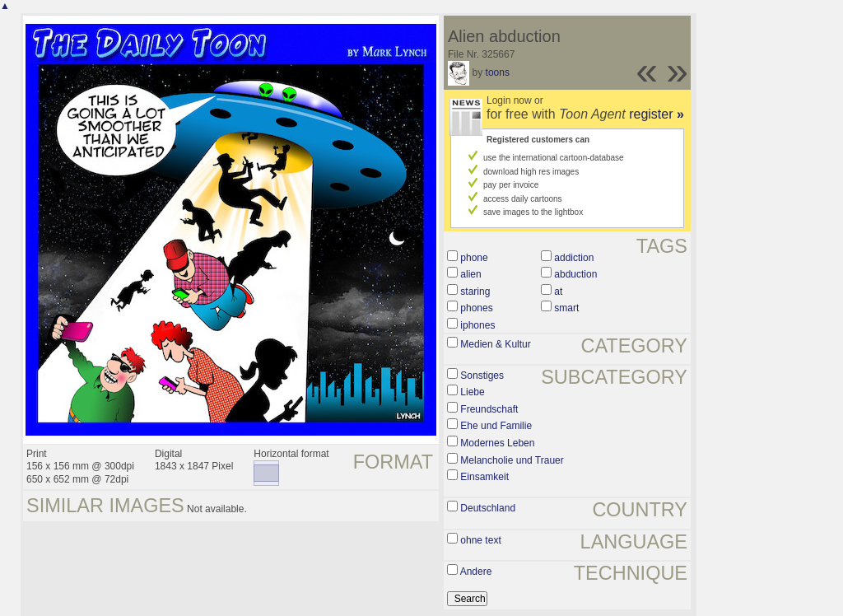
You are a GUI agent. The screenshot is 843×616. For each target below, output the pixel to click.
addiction (574, 258)
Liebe (472, 392)
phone (474, 258)
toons (498, 72)
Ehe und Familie (496, 426)
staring (475, 292)
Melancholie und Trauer (512, 460)
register (657, 114)
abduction (575, 274)
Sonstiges (482, 376)
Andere (476, 572)
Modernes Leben (497, 443)
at (558, 292)
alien (470, 274)
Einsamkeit (484, 477)
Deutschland (488, 508)
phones (476, 308)
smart (566, 308)
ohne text (480, 540)
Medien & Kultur (495, 344)
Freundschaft (489, 409)
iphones (477, 325)
